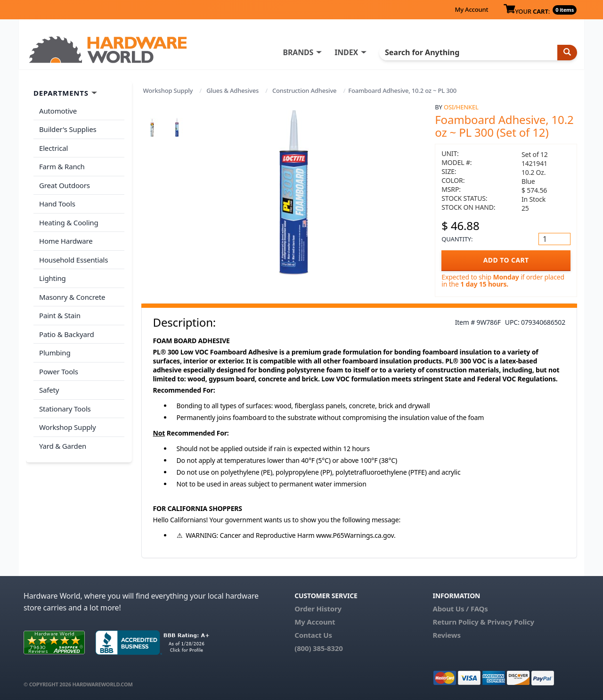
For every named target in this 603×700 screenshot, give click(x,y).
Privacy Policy (511, 622)
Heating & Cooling (69, 222)
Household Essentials (73, 260)
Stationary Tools (65, 409)
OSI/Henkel (461, 107)
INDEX (346, 52)
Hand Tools (57, 204)
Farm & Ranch (62, 166)
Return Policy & (459, 622)
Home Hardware (66, 241)
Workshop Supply (168, 91)
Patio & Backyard (66, 334)
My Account (471, 9)
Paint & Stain (60, 315)
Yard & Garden (63, 446)
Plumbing (55, 353)
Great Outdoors (65, 185)
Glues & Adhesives (232, 91)
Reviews (446, 635)
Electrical (53, 148)
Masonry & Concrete (72, 297)
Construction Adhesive (304, 91)
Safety (49, 390)
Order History (318, 609)
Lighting (53, 278)
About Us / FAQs (460, 609)
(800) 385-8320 (318, 648)
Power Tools (59, 371)
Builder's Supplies (68, 129)
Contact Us (313, 635)
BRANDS (298, 52)
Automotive (58, 111)
